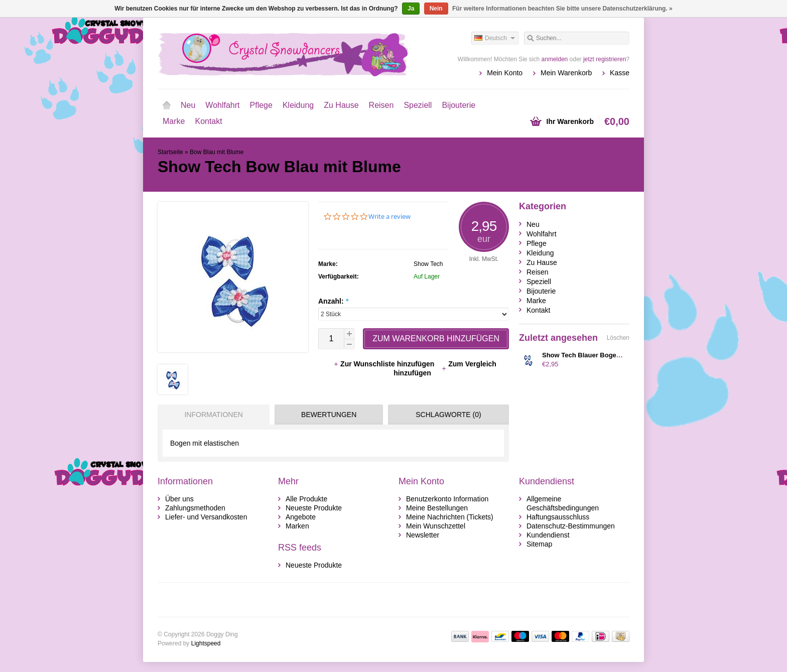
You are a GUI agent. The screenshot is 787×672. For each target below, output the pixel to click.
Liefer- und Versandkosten (206, 517)
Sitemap (539, 544)
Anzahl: (333, 301)
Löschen (618, 338)
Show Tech (428, 264)
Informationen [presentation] (213, 415)
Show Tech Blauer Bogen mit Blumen (600, 355)
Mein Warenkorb (566, 73)
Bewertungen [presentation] (329, 415)
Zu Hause (341, 105)
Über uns (179, 499)
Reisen (381, 105)
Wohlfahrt (222, 105)
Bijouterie (458, 105)
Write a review (389, 217)
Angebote (301, 517)
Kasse (620, 73)
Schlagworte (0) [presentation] (448, 415)
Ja (411, 9)
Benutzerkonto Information (447, 499)
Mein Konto (505, 73)
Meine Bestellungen (437, 508)
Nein (436, 9)
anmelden (555, 59)
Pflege (261, 105)
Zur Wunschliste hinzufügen (385, 364)
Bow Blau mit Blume (217, 152)
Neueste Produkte (314, 508)
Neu (188, 105)
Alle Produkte (306, 499)
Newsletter (423, 535)
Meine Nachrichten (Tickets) (450, 517)
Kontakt (208, 121)
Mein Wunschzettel (436, 526)
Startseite (167, 105)
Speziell (418, 105)
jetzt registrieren (605, 59)
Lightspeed (206, 643)
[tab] (211, 415)
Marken (297, 526)
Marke (174, 121)
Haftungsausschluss (558, 517)
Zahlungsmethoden (195, 508)
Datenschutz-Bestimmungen (571, 526)
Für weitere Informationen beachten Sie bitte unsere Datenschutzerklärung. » (562, 9)
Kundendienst (548, 535)
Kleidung (298, 105)
